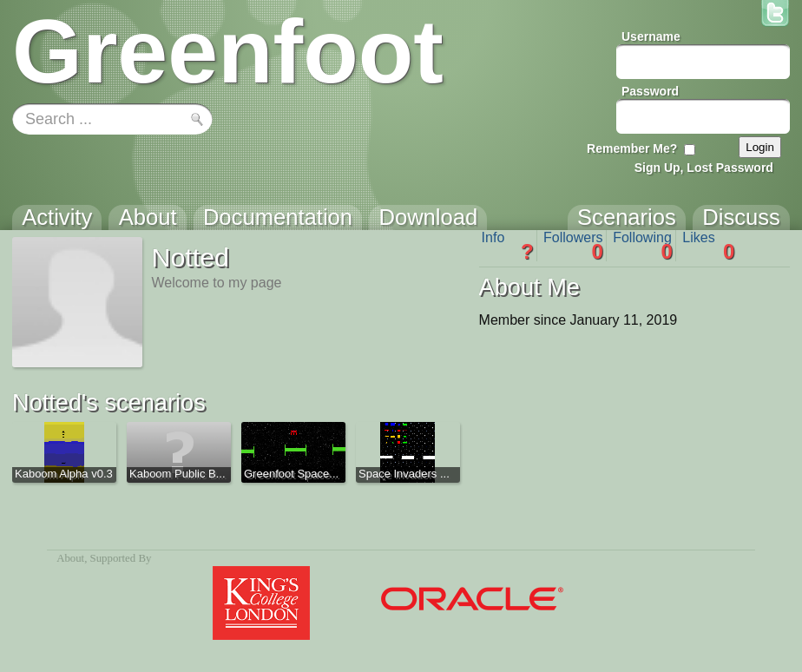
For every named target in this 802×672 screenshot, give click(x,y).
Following (643, 246)
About (70, 558)
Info (508, 246)
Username (651, 36)
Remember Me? (632, 148)
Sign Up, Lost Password (704, 168)
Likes (708, 246)
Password (650, 91)
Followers (573, 246)
